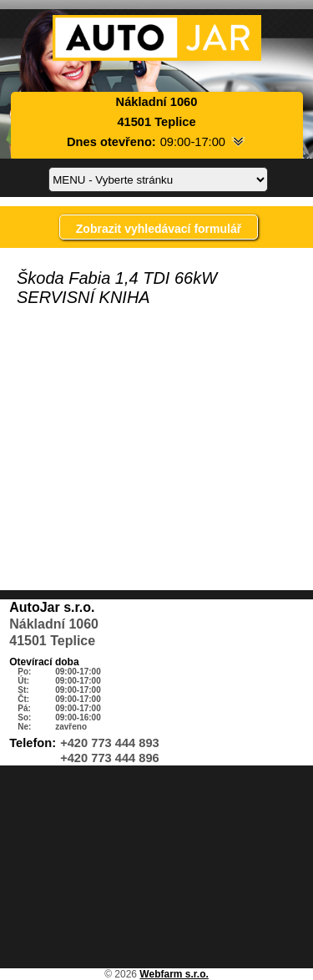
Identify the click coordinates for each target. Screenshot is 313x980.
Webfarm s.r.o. (174, 974)
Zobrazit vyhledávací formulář (159, 229)
